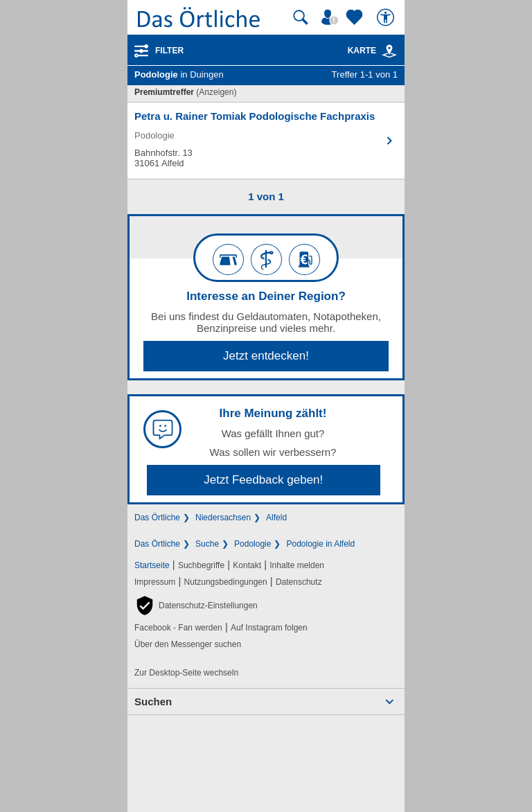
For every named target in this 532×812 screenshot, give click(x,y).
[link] (389, 51)
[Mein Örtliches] (332, 17)
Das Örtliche (157, 518)
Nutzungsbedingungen (226, 582)
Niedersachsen (223, 518)
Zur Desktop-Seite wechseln (186, 673)
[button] (196, 606)
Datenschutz (299, 582)
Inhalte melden (297, 565)
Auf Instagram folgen (269, 628)
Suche (207, 544)
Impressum (155, 582)
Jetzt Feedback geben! (263, 480)
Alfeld (276, 518)
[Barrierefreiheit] (387, 17)
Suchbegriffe (201, 565)
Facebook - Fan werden (178, 628)
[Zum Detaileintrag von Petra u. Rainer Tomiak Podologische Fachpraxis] (266, 141)
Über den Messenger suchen (188, 644)
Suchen (153, 701)
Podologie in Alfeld (320, 544)
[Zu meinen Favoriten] (356, 17)
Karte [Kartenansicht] (373, 51)
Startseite (152, 565)
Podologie (252, 544)
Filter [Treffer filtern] (169, 51)
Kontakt (247, 565)
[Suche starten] (301, 17)
